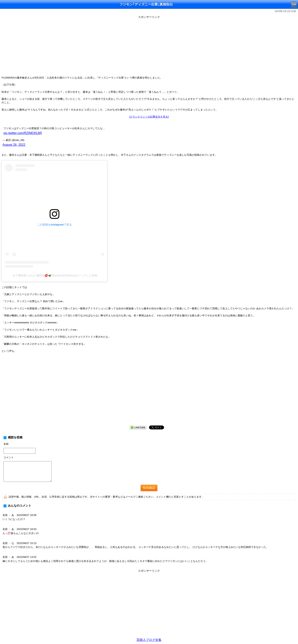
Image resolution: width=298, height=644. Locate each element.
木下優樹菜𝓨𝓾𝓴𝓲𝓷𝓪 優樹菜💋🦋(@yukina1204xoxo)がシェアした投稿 (55, 275)
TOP (294, 4)
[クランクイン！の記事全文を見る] (149, 117)
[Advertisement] (149, 47)
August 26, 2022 (14, 145)
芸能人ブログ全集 (149, 640)
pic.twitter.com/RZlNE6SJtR (23, 133)
